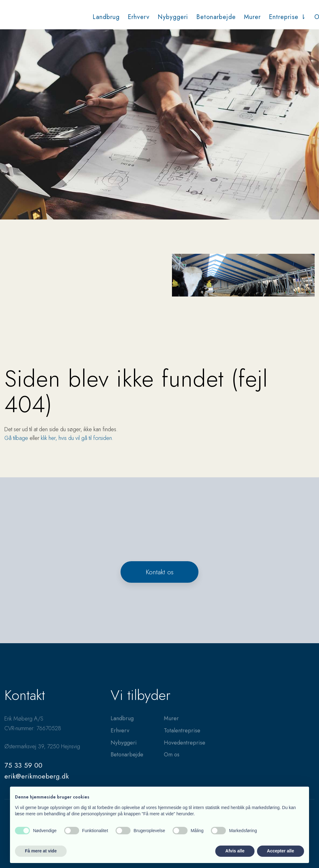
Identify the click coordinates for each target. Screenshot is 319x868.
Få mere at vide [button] (41, 851)
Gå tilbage (16, 438)
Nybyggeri (173, 17)
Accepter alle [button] (281, 851)
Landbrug (106, 17)
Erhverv (139, 17)
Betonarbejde (216, 17)
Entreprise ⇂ (288, 17)
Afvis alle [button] (235, 851)
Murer (252, 17)
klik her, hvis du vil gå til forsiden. (77, 438)
